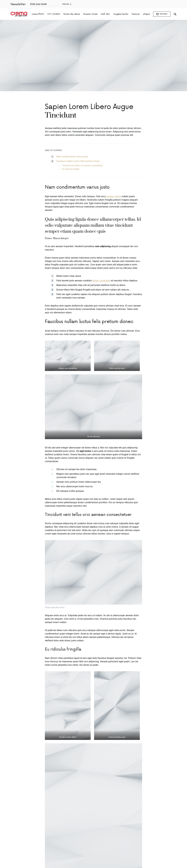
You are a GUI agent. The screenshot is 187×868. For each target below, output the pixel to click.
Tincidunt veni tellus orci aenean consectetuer (82, 165)
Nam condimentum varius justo (72, 157)
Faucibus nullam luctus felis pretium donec (78, 161)
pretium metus (114, 196)
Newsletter (162, 14)
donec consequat (101, 281)
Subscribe (66, 4)
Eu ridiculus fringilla (71, 169)
